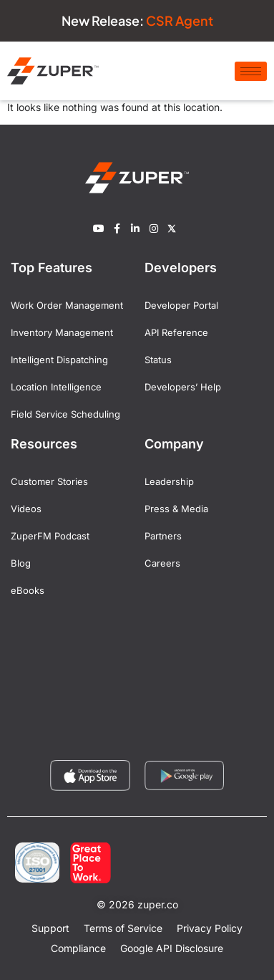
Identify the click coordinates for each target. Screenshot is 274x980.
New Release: (137, 20)
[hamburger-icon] (251, 71)
